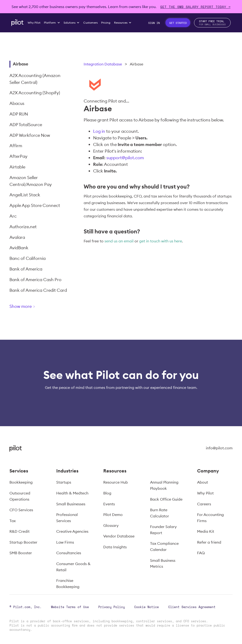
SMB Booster (21, 553)
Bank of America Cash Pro (35, 280)
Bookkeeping (21, 482)
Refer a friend (209, 542)
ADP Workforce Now (30, 135)
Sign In (154, 23)
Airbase (20, 64)
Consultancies (69, 553)
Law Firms (65, 542)
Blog (107, 493)
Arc (13, 216)
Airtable (17, 167)
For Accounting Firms (210, 518)
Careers (204, 504)
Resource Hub (116, 482)
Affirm (16, 146)
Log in (99, 131)
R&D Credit (19, 531)
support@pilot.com (125, 158)
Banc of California (28, 258)
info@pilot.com (219, 448)
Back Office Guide (166, 499)
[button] (52, 23)
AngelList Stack (25, 195)
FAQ (201, 553)
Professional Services (67, 518)
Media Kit (206, 531)
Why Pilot (205, 493)
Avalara (17, 237)
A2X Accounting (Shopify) (35, 93)
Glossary (111, 525)
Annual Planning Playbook (164, 485)
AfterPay (18, 156)
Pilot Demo (113, 515)
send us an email (119, 241)
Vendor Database (119, 536)
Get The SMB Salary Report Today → (195, 7)
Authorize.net (23, 227)
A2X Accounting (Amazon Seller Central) (35, 79)
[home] (17, 23)
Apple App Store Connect (35, 205)
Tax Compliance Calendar (164, 546)
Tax (13, 521)
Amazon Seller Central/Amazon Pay (31, 181)
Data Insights (115, 547)
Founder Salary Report (163, 530)
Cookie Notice (147, 607)
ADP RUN (19, 114)
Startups (64, 482)
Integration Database (103, 64)
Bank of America (26, 269)
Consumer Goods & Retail (73, 567)
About (203, 482)
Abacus (17, 103)
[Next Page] (39, 307)
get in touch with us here (161, 241)
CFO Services (21, 510)
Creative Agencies (72, 531)
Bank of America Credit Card (38, 290)
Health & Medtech (72, 493)
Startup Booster (23, 542)
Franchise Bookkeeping (68, 584)
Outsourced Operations (20, 496)
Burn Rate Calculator (160, 513)
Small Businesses (71, 504)
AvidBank (19, 248)
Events (109, 504)
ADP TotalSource (26, 125)
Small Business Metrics (163, 563)
